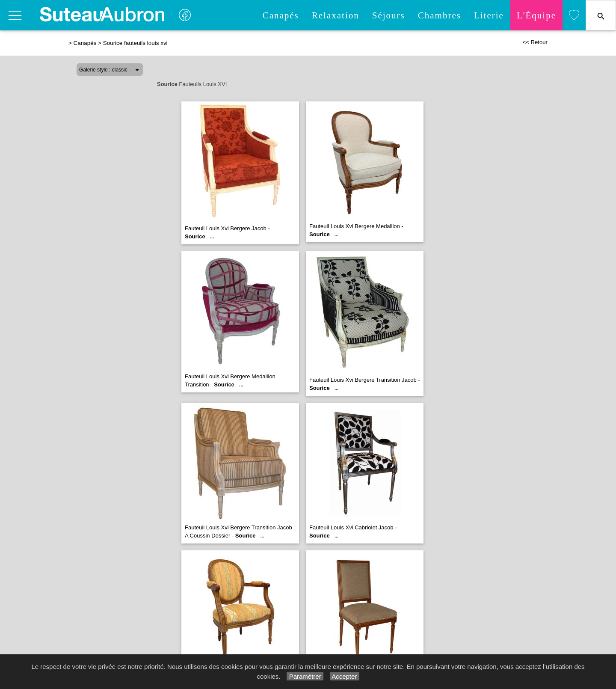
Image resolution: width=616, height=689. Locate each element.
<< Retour (535, 42)
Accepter (345, 676)
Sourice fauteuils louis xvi (135, 43)
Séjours (389, 15)
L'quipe (536, 15)
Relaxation (336, 15)
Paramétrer (305, 676)
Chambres (440, 15)
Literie (489, 15)
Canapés (281, 15)
